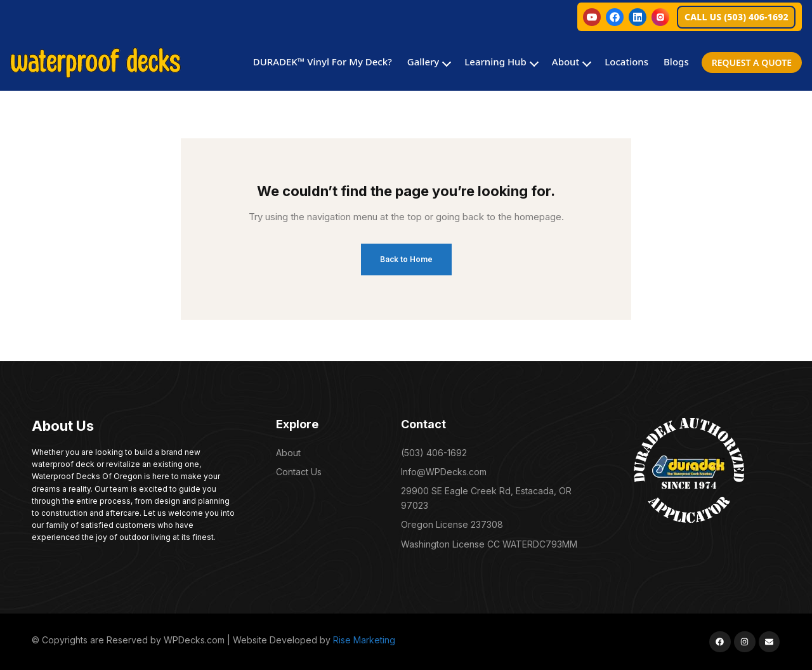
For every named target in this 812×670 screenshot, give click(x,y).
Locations (626, 62)
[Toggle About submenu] (586, 63)
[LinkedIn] (638, 17)
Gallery (423, 62)
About (566, 62)
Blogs (676, 62)
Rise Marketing (364, 640)
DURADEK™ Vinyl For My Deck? (323, 62)
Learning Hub (495, 62)
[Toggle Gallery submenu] (445, 63)
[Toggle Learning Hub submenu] (533, 63)
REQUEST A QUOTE (752, 62)
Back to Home (406, 259)
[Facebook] (615, 17)
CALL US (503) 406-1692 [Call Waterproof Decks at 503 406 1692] (737, 17)
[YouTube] (592, 17)
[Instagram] (660, 17)
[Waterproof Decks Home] (95, 63)
